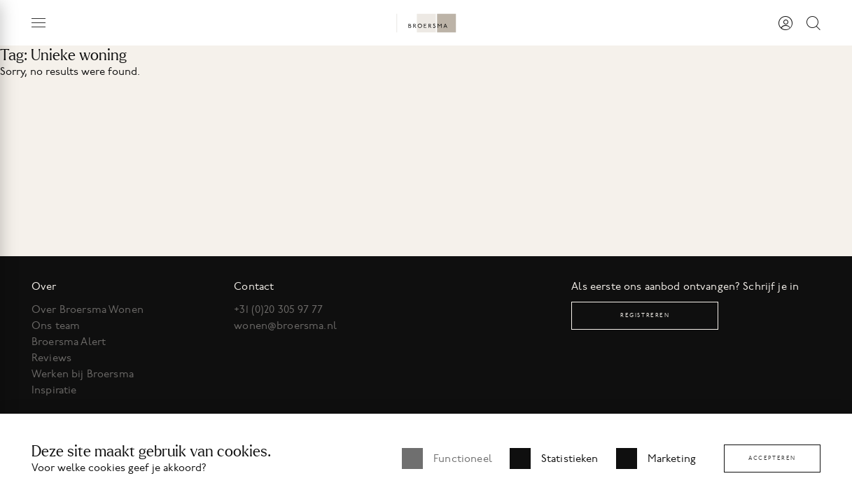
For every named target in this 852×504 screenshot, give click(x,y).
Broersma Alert (69, 342)
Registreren (645, 315)
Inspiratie (54, 390)
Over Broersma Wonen (88, 309)
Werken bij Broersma (83, 374)
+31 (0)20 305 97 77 (278, 309)
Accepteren (772, 458)
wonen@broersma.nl (285, 325)
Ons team (56, 325)
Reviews (51, 358)
